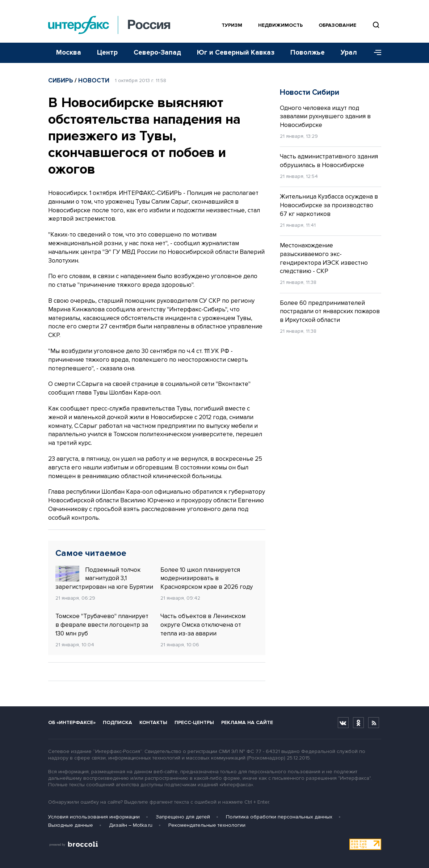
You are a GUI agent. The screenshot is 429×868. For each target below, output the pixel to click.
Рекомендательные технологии (207, 825)
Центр (107, 53)
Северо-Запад (157, 53)
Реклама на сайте (247, 722)
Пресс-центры (194, 722)
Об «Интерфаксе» (72, 722)
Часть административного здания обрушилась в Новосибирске (329, 161)
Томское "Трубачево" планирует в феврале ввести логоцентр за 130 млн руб (102, 625)
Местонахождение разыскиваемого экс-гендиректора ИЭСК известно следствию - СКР (324, 258)
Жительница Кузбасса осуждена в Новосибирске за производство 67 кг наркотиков (329, 205)
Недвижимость (280, 25)
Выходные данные (71, 825)
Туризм (232, 25)
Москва (69, 53)
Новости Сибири (310, 92)
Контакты (153, 722)
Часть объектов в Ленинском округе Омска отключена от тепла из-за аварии (203, 625)
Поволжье (308, 53)
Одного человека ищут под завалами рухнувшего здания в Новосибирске (325, 117)
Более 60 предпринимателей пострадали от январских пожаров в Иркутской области (330, 312)
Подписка (117, 722)
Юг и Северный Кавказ (236, 53)
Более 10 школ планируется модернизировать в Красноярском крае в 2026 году (207, 578)
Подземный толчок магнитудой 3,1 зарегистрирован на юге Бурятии (104, 578)
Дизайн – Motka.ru (131, 825)
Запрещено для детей (183, 817)
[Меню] (375, 53)
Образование (337, 25)
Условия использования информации (94, 817)
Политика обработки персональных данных (279, 817)
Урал (349, 53)
